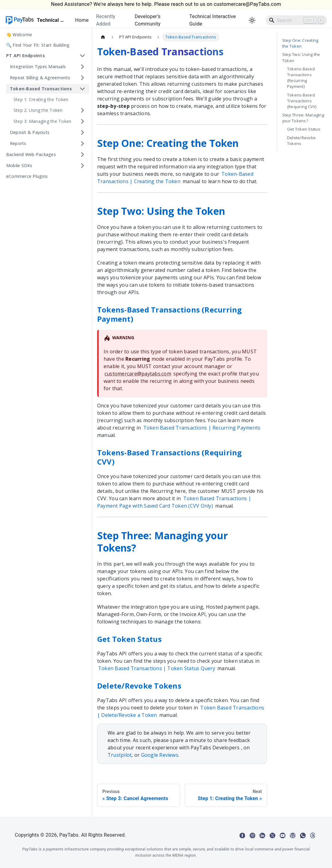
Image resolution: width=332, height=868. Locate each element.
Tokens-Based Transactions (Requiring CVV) (302, 101)
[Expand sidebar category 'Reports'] (82, 143)
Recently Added (106, 20)
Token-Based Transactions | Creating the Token (175, 178)
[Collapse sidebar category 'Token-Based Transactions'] (82, 89)
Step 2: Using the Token (38, 110)
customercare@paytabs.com (138, 374)
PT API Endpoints (26, 55)
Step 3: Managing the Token (42, 121)
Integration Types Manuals (38, 67)
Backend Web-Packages (31, 154)
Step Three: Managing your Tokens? (303, 118)
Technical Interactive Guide (213, 20)
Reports (18, 143)
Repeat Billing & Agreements (40, 78)
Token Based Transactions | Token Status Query (157, 668)
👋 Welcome (19, 35)
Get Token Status (304, 129)
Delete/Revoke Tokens (301, 141)
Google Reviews (160, 755)
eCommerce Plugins (27, 176)
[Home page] (103, 37)
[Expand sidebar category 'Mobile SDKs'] (82, 166)
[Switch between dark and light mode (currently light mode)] (252, 20)
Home (82, 20)
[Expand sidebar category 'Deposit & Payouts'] (82, 132)
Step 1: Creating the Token (41, 99)
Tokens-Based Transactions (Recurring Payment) (301, 78)
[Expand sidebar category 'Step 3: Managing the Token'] (82, 121)
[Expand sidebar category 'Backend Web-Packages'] (82, 155)
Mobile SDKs (19, 165)
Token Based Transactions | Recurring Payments (202, 428)
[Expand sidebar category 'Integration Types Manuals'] (82, 67)
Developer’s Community (148, 20)
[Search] (296, 20)
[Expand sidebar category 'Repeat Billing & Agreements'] (82, 78)
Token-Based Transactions (41, 89)
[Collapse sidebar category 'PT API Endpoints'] (82, 56)
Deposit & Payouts (30, 132)
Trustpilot (120, 755)
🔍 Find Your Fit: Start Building (38, 45)
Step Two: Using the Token (301, 57)
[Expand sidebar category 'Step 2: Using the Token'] (82, 110)
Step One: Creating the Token (300, 43)
